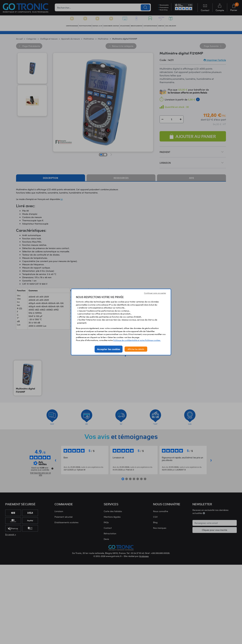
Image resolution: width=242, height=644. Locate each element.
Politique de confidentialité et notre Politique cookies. (137, 340)
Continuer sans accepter (155, 293)
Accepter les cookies (109, 349)
